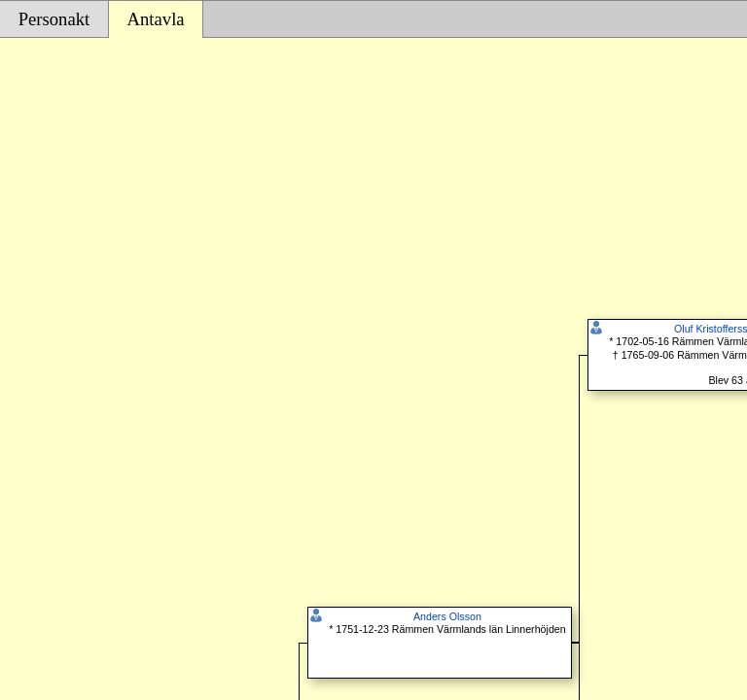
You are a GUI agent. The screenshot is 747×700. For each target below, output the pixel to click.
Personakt (54, 19)
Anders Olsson (447, 616)
